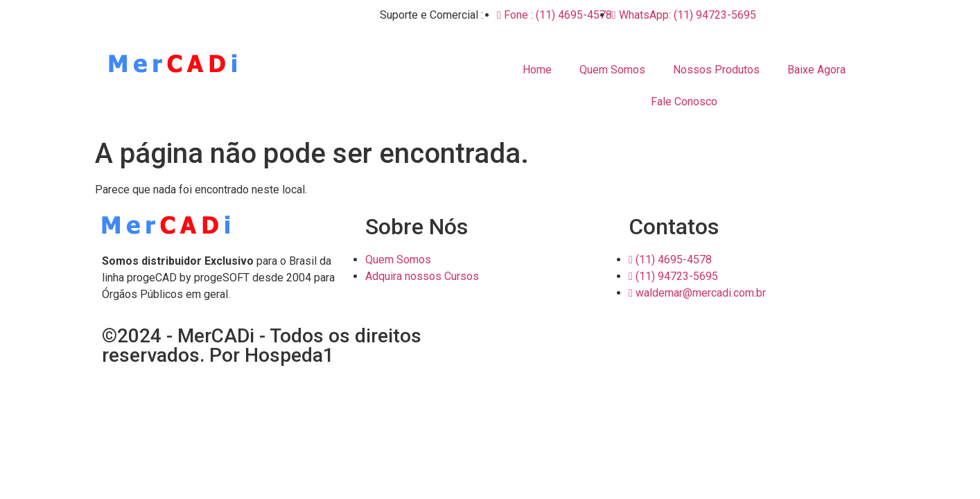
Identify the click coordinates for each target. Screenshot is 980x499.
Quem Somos (612, 70)
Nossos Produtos (716, 70)
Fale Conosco (684, 102)
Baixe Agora (816, 70)
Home (537, 70)
